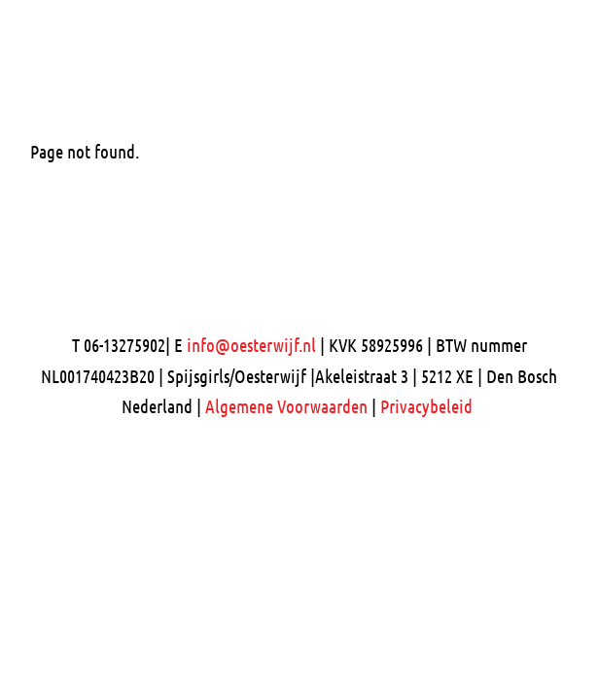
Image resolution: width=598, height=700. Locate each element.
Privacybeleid (426, 406)
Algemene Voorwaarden (286, 406)
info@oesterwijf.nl (251, 345)
